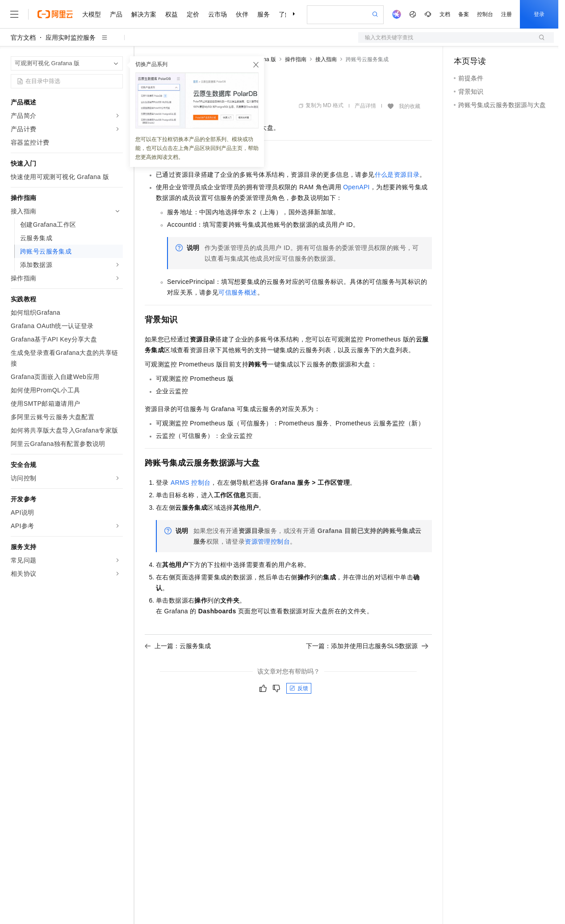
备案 (464, 14)
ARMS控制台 (190, 483)
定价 (193, 14)
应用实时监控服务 (71, 37)
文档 (445, 14)
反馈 (299, 688)
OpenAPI (356, 187)
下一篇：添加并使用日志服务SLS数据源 (367, 646)
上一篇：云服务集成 (178, 646)
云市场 (218, 14)
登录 (539, 14)
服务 (264, 14)
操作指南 (296, 59)
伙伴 (242, 14)
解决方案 (144, 14)
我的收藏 (410, 106)
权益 (172, 14)
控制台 (485, 14)
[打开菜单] (14, 14)
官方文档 (23, 37)
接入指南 (326, 59)
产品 (116, 14)
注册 (506, 14)
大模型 (92, 14)
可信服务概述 (238, 292)
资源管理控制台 (267, 541)
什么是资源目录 (397, 175)
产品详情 (365, 106)
